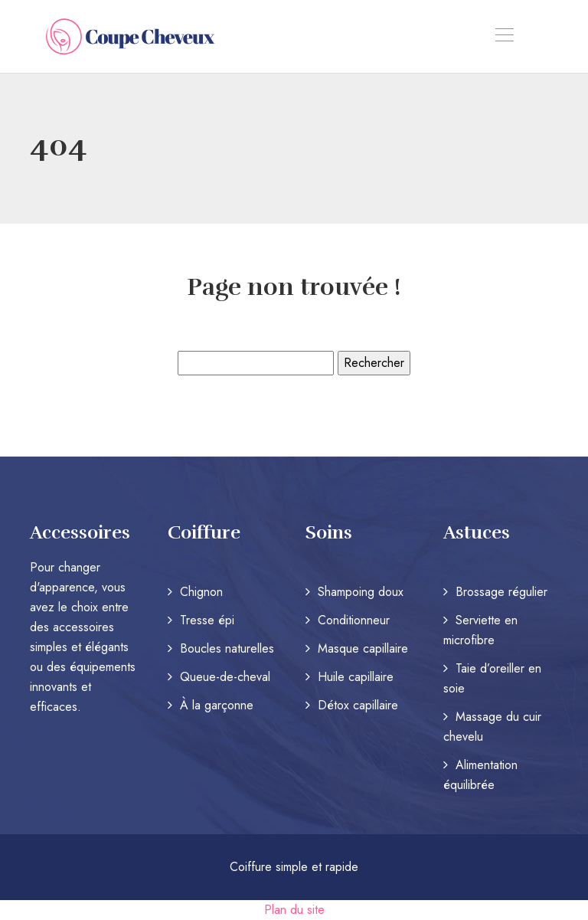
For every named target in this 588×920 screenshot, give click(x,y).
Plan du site (294, 910)
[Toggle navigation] (504, 37)
